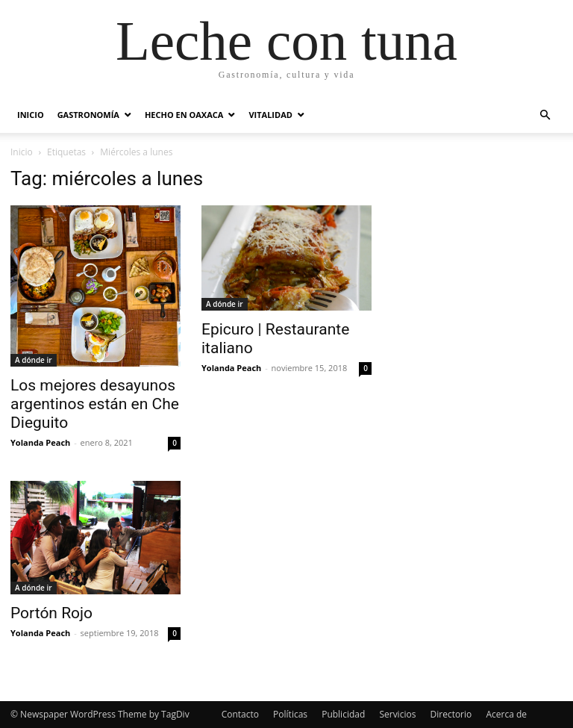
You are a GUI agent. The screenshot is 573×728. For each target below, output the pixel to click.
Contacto (240, 714)
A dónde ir (34, 360)
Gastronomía (88, 115)
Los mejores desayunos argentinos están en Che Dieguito (95, 404)
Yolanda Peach (40, 442)
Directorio (451, 714)
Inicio (31, 115)
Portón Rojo (51, 613)
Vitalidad (270, 115)
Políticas (290, 714)
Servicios (397, 714)
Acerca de (506, 714)
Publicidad (343, 714)
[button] (545, 115)
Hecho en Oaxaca (184, 115)
